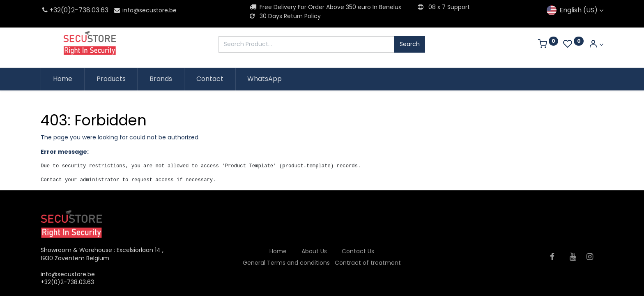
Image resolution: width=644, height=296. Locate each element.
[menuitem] (63, 79)
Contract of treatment (368, 263)
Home (278, 251)
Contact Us (358, 251)
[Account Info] (596, 45)
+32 (51, 10)
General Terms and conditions (286, 263)
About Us (314, 251)
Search (410, 44)
